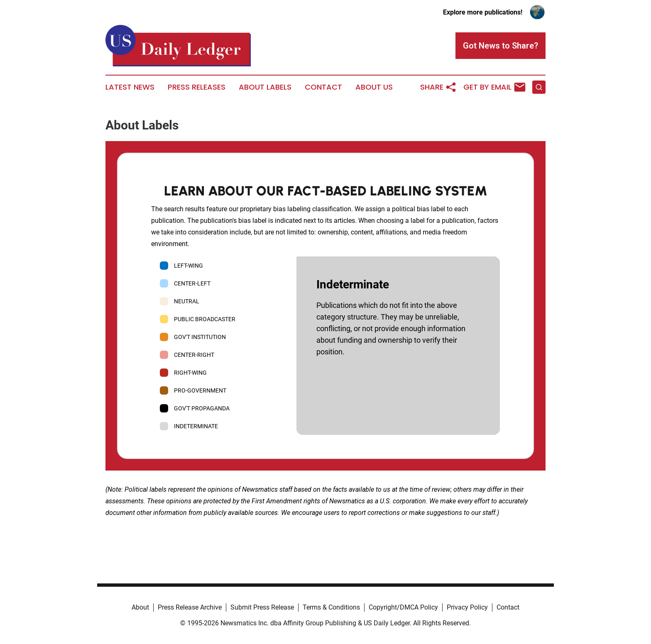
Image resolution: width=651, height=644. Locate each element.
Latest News (130, 87)
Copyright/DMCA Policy (403, 607)
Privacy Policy (467, 607)
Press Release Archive (190, 607)
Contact (323, 87)
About (140, 607)
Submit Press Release (262, 607)
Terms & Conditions (331, 607)
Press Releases (197, 87)
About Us (374, 87)
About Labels (265, 87)
